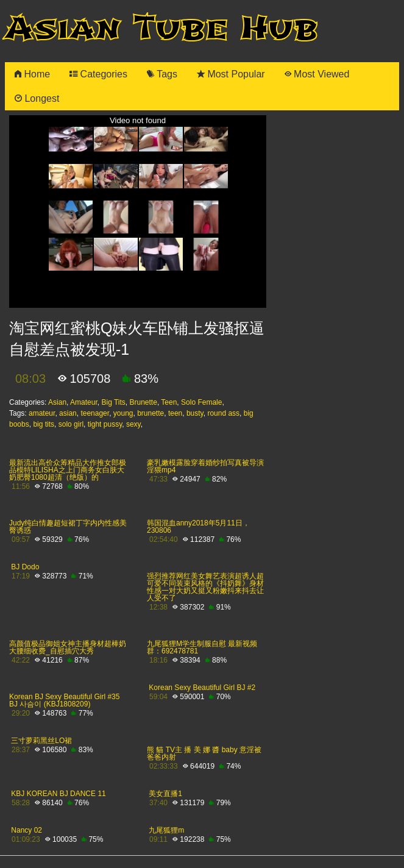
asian (68, 413)
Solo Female (201, 402)
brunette (151, 413)
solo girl (71, 424)
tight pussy (105, 424)
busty (195, 413)
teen (175, 413)
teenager (95, 413)
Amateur (84, 402)
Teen (169, 402)
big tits (44, 424)
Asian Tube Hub (161, 28)
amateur (42, 413)
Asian (57, 402)
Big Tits (113, 402)
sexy (133, 424)
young (123, 413)
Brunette (144, 402)
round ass (223, 413)
